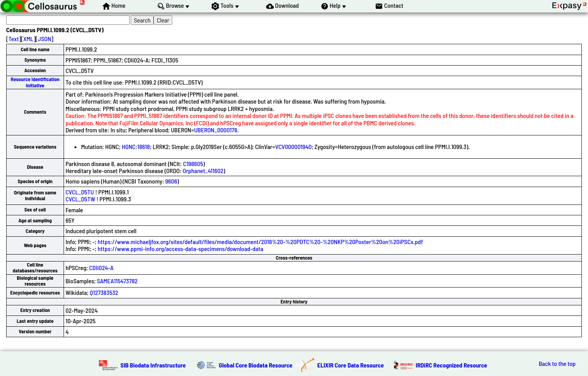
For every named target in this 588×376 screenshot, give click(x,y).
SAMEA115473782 (117, 281)
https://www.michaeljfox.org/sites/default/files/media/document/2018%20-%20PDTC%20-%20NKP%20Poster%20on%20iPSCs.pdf (260, 242)
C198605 (193, 164)
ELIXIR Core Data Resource (351, 365)
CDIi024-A (101, 268)
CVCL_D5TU (80, 192)
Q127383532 (104, 292)
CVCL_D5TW (80, 199)
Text (14, 39)
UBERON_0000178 (215, 130)
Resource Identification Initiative (35, 82)
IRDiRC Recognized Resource (451, 365)
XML (28, 39)
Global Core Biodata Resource (256, 365)
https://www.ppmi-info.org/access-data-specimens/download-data (181, 249)
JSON (45, 39)
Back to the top (557, 364)
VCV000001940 (293, 146)
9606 (171, 181)
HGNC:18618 (136, 146)
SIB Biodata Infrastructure (153, 365)
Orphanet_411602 (203, 171)
